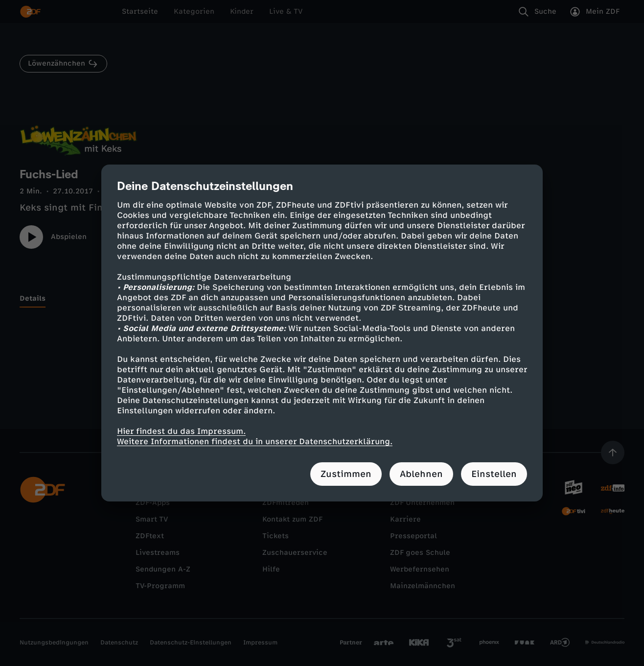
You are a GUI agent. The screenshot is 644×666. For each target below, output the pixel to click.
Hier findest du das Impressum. (181, 431)
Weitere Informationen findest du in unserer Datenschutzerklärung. (255, 441)
